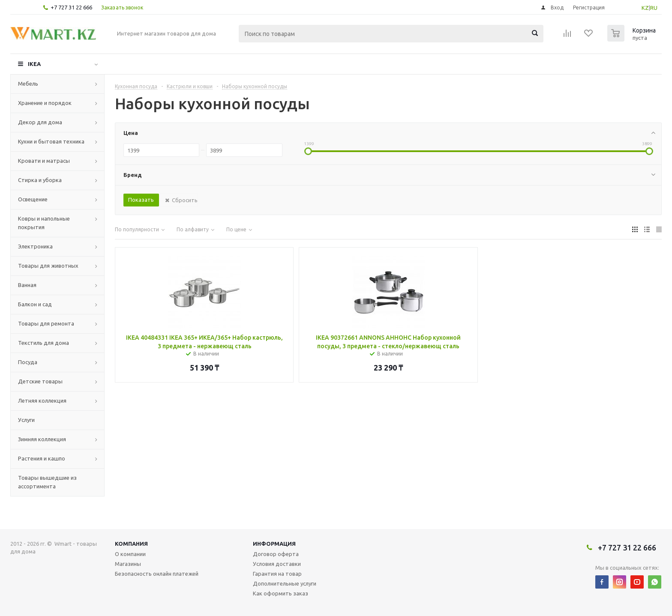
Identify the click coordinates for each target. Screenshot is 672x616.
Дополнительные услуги (285, 583)
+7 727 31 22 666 (71, 7)
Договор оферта (276, 554)
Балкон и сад (35, 304)
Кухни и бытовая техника (51, 141)
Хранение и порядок (45, 103)
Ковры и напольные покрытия (44, 223)
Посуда (28, 362)
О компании (130, 554)
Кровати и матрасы (44, 161)
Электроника (35, 246)
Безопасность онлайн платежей (157, 574)
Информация (274, 544)
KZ (645, 8)
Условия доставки (277, 564)
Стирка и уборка (40, 180)
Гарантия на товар (277, 574)
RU (654, 8)
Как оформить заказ (280, 593)
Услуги (26, 420)
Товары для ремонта (46, 323)
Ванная (27, 285)
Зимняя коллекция (42, 439)
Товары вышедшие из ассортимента (47, 482)
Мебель (28, 84)
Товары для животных (48, 266)
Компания (131, 544)
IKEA (34, 64)
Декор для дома (40, 122)
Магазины (128, 564)
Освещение (33, 199)
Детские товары (40, 381)
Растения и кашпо (42, 458)
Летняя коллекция (42, 401)
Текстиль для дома (43, 343)
